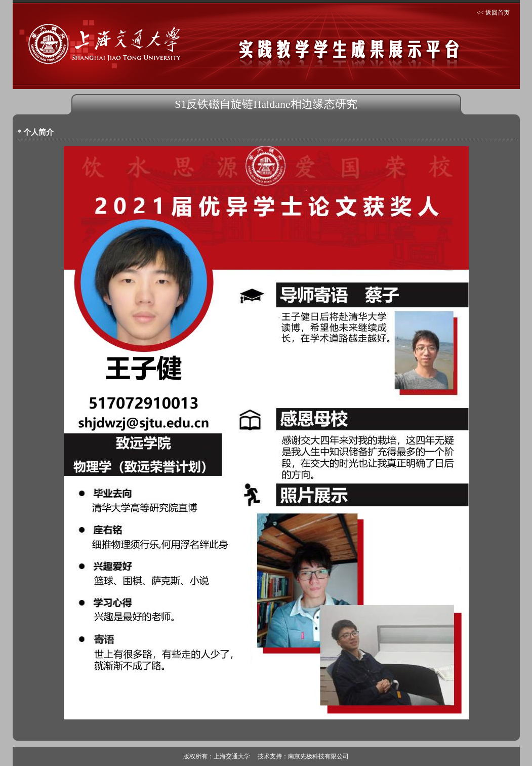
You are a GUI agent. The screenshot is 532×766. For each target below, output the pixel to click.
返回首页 (498, 13)
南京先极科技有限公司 (318, 756)
